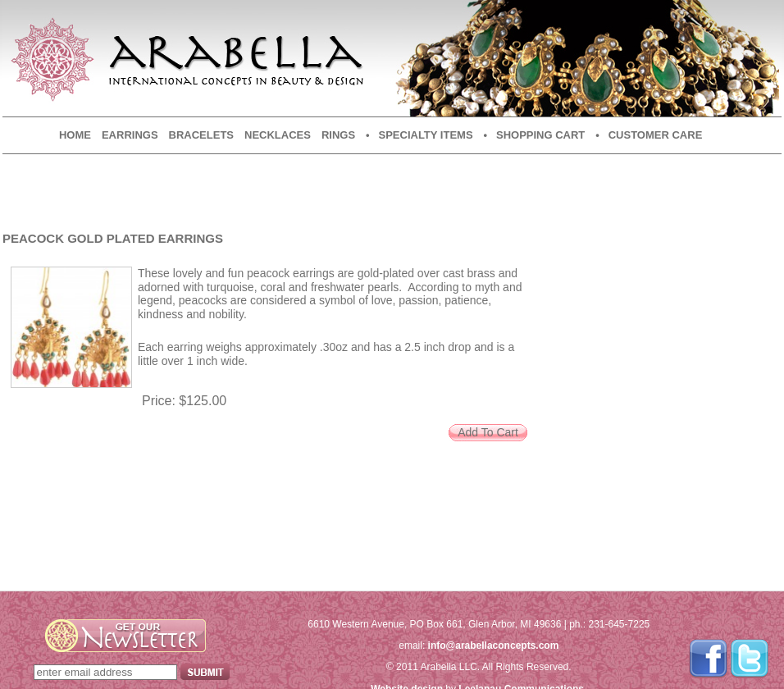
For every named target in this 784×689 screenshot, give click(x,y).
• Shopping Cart (535, 135)
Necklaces (278, 135)
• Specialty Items (419, 135)
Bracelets (201, 135)
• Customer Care (649, 135)
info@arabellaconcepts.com (494, 646)
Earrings (130, 135)
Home (75, 135)
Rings (338, 135)
